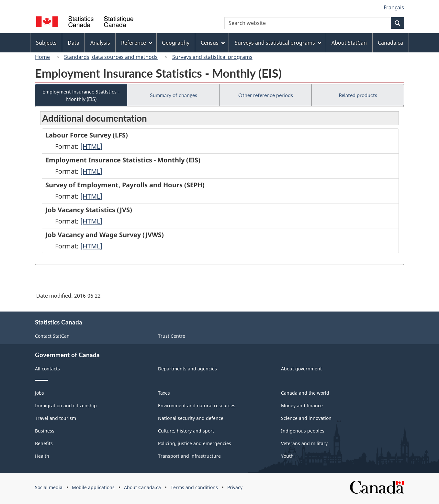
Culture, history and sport (186, 431)
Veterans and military (304, 443)
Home (42, 57)
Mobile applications (93, 487)
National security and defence (191, 418)
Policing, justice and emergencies (195, 443)
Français (394, 7)
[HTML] (91, 146)
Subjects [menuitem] (46, 43)
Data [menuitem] (73, 43)
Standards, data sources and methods (111, 57)
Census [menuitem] (213, 43)
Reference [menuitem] (137, 43)
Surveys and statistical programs (212, 57)
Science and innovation (306, 418)
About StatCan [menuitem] (349, 43)
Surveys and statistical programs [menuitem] (278, 43)
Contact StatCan (52, 336)
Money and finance (302, 405)
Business (45, 431)
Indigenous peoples (303, 431)
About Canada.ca (142, 487)
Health (42, 456)
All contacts (47, 369)
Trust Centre (172, 336)
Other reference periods (266, 95)
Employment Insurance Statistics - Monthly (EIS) (81, 95)
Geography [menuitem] (176, 43)
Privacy (235, 487)
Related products (358, 95)
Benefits (44, 443)
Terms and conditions (194, 487)
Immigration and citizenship (66, 405)
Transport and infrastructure (189, 456)
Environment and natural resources (197, 405)
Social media (49, 487)
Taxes (164, 393)
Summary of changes (174, 95)
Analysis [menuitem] (100, 43)
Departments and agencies (187, 369)
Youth (287, 456)
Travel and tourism (56, 418)
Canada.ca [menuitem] (390, 43)
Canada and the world (305, 393)
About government (301, 369)
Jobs (39, 393)
